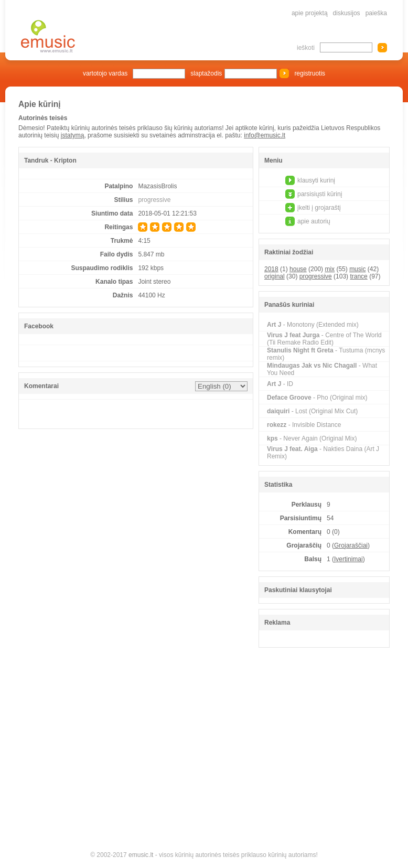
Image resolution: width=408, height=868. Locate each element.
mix (330, 269)
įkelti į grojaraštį (319, 208)
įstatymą (73, 135)
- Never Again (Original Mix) (312, 438)
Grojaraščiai (351, 545)
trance (358, 276)
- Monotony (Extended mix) (313, 325)
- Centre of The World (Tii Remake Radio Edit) (324, 339)
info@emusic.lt (265, 135)
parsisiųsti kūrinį (320, 194)
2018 (271, 269)
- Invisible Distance (304, 425)
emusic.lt (141, 855)
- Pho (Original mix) (317, 398)
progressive (154, 200)
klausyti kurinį (316, 180)
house (298, 269)
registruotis (310, 73)
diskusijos (347, 13)
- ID (280, 384)
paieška (376, 13)
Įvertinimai (348, 559)
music (357, 269)
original (275, 276)
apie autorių (314, 221)
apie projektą (310, 13)
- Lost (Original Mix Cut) (312, 411)
